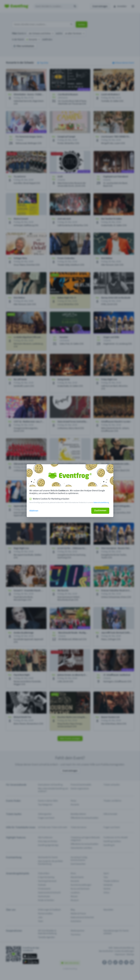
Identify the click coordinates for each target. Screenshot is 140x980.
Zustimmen (100, 510)
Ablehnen (34, 511)
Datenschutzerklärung (101, 503)
